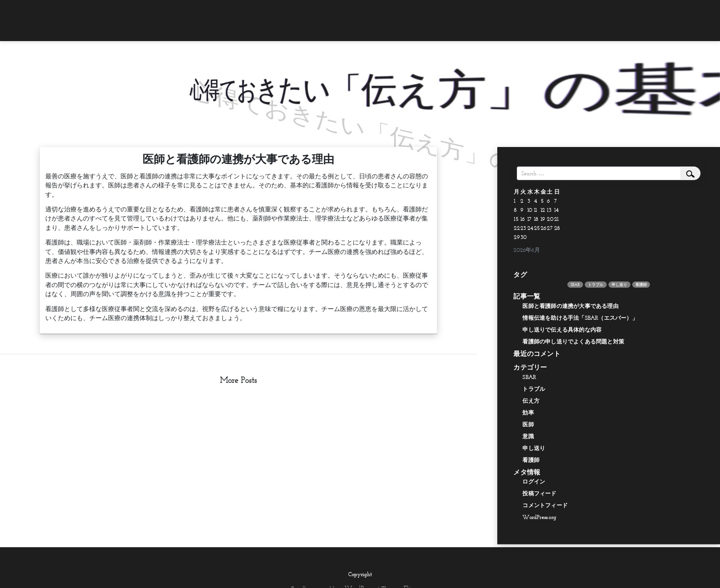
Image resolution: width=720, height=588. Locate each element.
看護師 (531, 460)
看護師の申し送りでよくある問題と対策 (573, 341)
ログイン (534, 481)
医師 (528, 424)
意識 (528, 436)
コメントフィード (545, 505)
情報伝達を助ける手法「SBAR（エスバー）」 (580, 318)
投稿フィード (539, 493)
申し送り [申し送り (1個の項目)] (619, 285)
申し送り (534, 448)
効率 (528, 412)
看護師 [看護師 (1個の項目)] (641, 285)
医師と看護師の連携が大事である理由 (570, 306)
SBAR (529, 377)
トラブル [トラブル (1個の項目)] (596, 285)
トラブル (534, 389)
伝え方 (531, 401)
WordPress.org (539, 517)
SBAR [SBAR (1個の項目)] (575, 285)
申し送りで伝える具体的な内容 (562, 330)
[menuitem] (539, 9)
